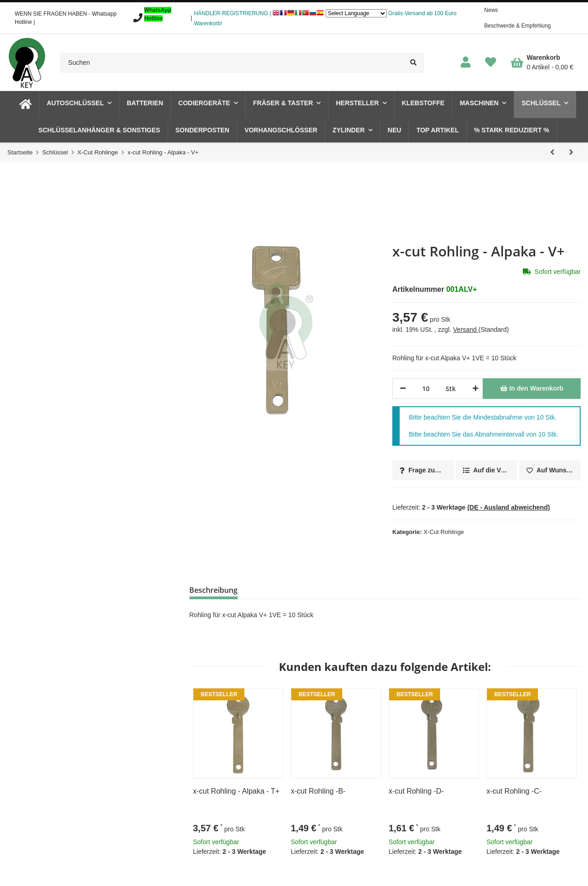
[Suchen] (232, 63)
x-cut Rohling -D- (416, 791)
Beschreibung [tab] (213, 590)
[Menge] (426, 389)
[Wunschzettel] (491, 63)
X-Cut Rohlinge (444, 532)
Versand (466, 329)
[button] (466, 63)
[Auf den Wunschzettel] (550, 470)
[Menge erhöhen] (474, 389)
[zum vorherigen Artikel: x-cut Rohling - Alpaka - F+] (552, 152)
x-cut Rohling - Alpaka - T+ (236, 791)
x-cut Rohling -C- (514, 791)
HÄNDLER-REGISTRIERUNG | (232, 13)
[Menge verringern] (403, 389)
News (491, 10)
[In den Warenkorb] (532, 389)
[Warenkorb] (542, 62)
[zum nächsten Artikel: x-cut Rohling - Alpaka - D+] (571, 152)
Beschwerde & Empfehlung (517, 26)
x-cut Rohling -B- (318, 791)
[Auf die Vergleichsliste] (486, 470)
